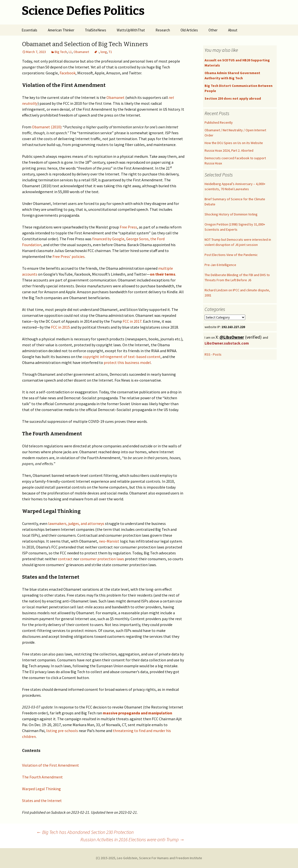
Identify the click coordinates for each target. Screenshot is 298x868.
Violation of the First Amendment (51, 765)
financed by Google (108, 239)
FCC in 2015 (60, 327)
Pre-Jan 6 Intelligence (220, 265)
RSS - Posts (213, 354)
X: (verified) (239, 337)
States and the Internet (42, 801)
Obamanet (81, 52)
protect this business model (127, 362)
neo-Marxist (109, 541)
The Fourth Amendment (42, 777)
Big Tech (61, 52)
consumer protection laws (102, 559)
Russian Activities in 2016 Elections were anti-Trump (132, 839)
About (233, 30)
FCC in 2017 (132, 321)
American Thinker (61, 30)
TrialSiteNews (96, 30)
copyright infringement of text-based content (122, 357)
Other (213, 30)
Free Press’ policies (69, 256)
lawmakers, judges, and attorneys (76, 523)
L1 (70, 52)
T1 (110, 52)
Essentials (29, 30)
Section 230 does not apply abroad (233, 98)
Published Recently (219, 122)
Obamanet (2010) (47, 127)
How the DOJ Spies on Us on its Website (234, 143)
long (104, 52)
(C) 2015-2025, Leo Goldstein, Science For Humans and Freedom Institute (149, 858)
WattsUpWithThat (131, 30)
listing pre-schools (62, 731)
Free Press (128, 227)
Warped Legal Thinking (41, 789)
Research (163, 30)
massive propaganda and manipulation (137, 713)
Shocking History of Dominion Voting (231, 214)
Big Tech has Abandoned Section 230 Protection (85, 832)
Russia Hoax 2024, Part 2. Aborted (229, 150)
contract (65, 559)
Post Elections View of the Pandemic (231, 255)
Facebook (68, 73)
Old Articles (189, 30)
